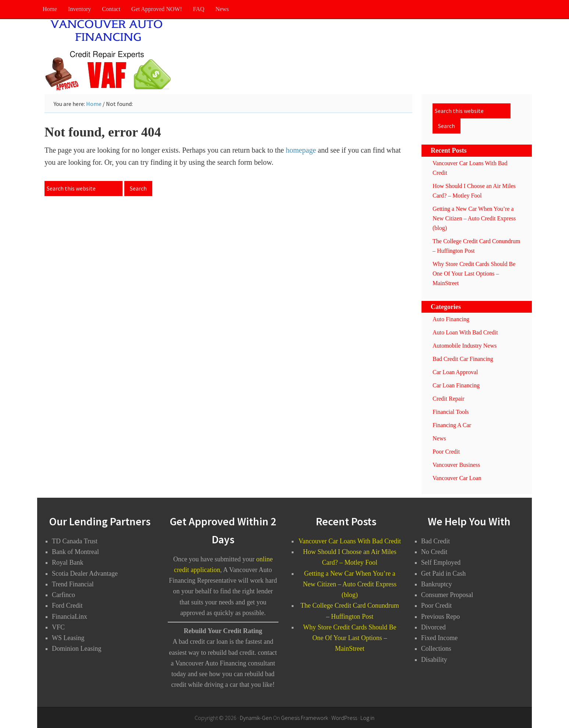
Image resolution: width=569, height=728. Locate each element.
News (439, 438)
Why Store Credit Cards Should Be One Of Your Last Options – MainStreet (474, 274)
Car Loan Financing (456, 385)
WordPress (344, 718)
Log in (367, 718)
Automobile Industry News (465, 346)
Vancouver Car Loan (457, 478)
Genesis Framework (305, 718)
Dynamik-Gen (256, 718)
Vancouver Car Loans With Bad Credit (350, 541)
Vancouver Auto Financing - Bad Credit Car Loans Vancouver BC (111, 56)
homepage (301, 150)
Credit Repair (449, 399)
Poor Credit (446, 452)
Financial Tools (451, 412)
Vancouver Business (456, 465)
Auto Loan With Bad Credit (465, 332)
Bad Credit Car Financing (463, 359)
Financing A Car (452, 425)
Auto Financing (451, 319)
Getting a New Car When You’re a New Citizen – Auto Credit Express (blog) (474, 218)
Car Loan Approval (455, 372)
